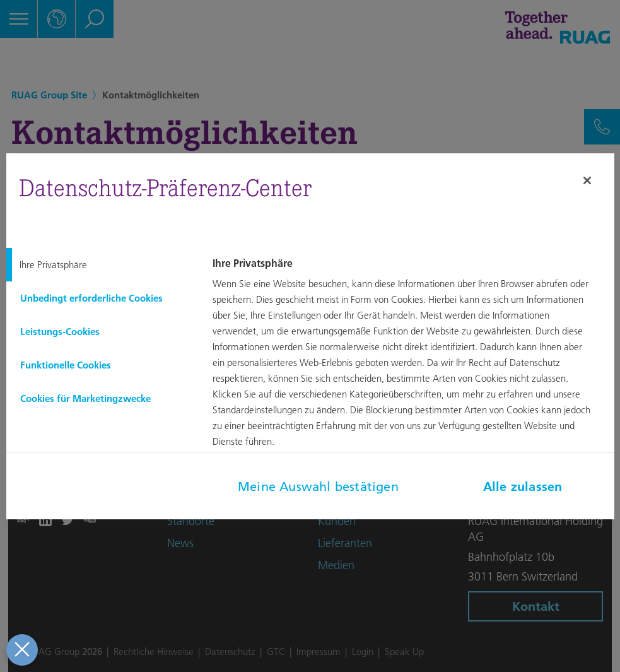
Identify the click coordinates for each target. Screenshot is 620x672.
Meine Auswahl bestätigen (318, 486)
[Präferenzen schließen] (21, 650)
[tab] (100, 265)
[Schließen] (587, 180)
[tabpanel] (411, 362)
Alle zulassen (523, 486)
